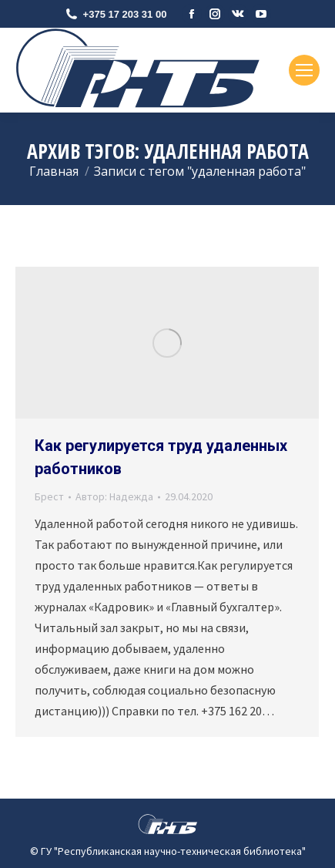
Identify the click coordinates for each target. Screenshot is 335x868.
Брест (49, 496)
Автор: (114, 496)
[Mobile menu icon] (304, 70)
